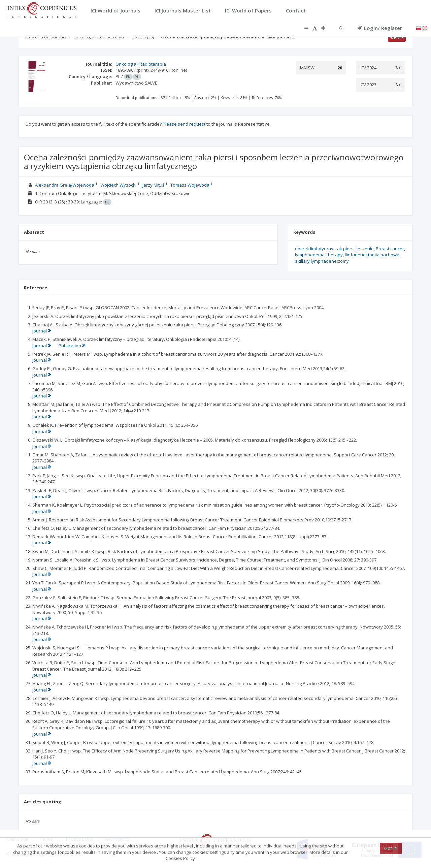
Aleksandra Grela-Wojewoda (65, 185)
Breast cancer (390, 249)
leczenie (365, 249)
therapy (335, 255)
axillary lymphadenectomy (322, 261)
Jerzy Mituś (153, 185)
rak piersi (345, 249)
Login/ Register (380, 28)
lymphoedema (310, 255)
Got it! (391, 848)
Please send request (184, 124)
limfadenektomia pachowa (372, 255)
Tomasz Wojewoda (190, 185)
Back (397, 37)
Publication (72, 346)
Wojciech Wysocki (118, 185)
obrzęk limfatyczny (314, 249)
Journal (42, 331)
